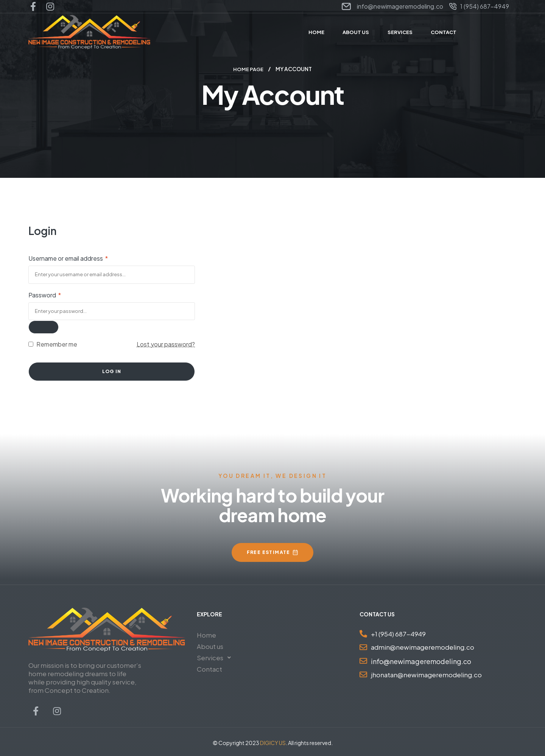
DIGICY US (273, 742)
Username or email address (68, 258)
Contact (209, 669)
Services (216, 657)
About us (210, 646)
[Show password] (44, 327)
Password (45, 295)
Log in (112, 371)
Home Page (248, 69)
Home (206, 635)
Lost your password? (166, 344)
